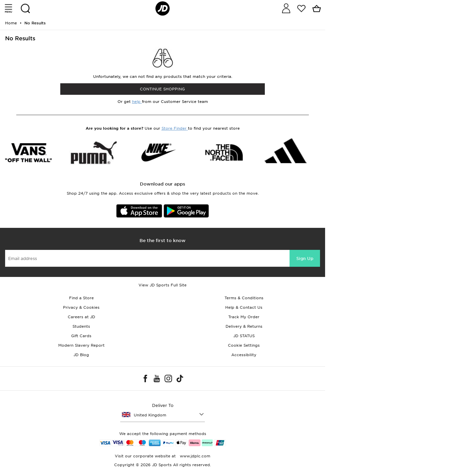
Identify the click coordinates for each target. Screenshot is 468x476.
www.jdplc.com (194, 456)
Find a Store (81, 298)
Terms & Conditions (244, 298)
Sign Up (305, 258)
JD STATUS (244, 336)
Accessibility (244, 355)
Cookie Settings (244, 345)
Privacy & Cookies (81, 307)
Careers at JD (81, 317)
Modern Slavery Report (81, 345)
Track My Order (244, 317)
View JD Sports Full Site (163, 285)
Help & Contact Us (244, 307)
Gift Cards (81, 336)
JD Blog (81, 355)
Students (81, 326)
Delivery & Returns (244, 326)
